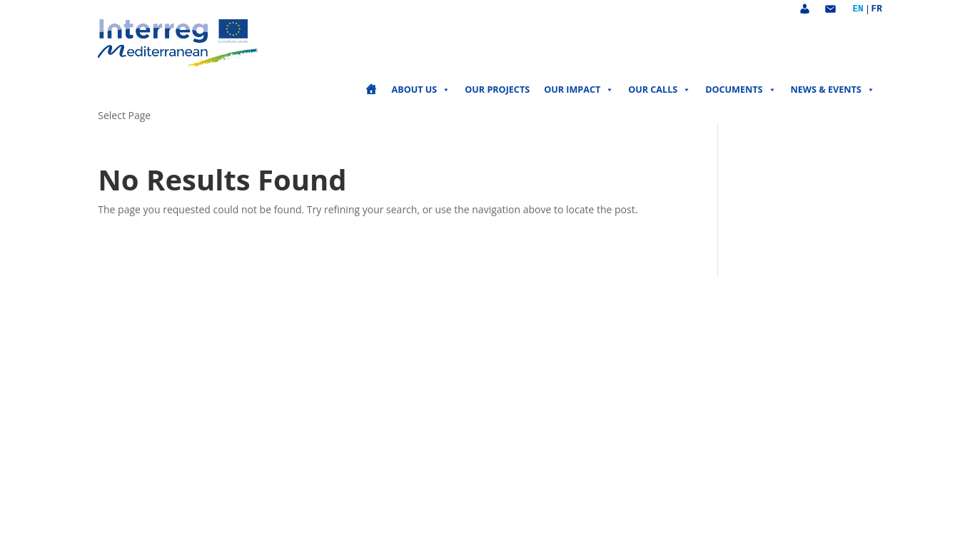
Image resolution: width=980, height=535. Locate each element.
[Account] (804, 10)
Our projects (497, 90)
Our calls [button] (660, 90)
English (858, 10)
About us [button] (421, 90)
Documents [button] (741, 90)
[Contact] (830, 10)
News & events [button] (833, 90)
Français (877, 10)
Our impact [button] (579, 90)
